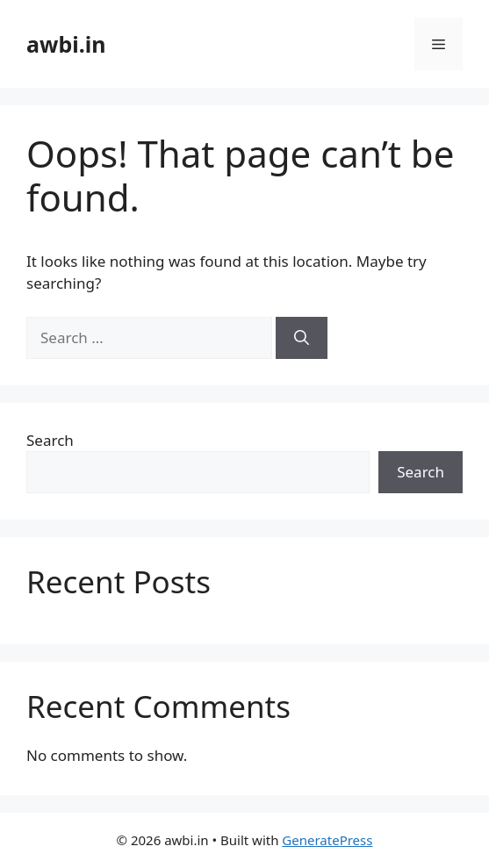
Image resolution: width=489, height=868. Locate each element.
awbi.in (66, 44)
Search (50, 440)
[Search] (302, 338)
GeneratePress (327, 840)
